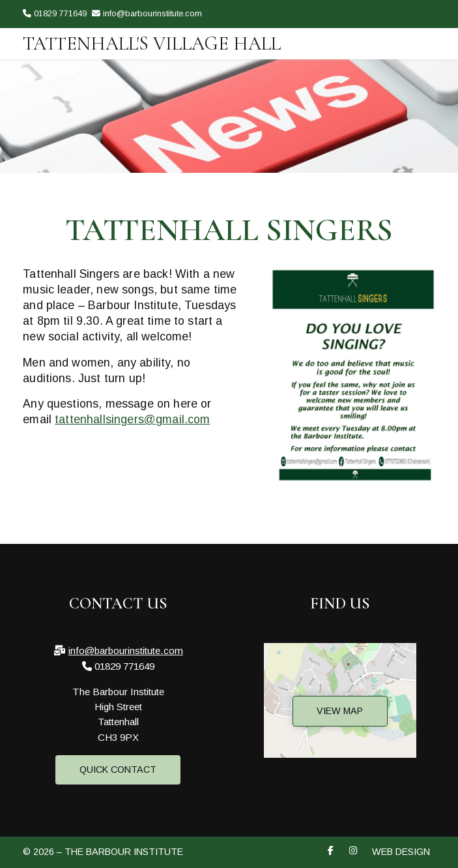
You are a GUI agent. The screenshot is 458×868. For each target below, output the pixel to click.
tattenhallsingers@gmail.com (132, 419)
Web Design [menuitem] (401, 852)
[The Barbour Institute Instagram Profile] (432, 34)
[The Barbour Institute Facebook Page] (415, 34)
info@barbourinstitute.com (126, 651)
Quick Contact (118, 770)
